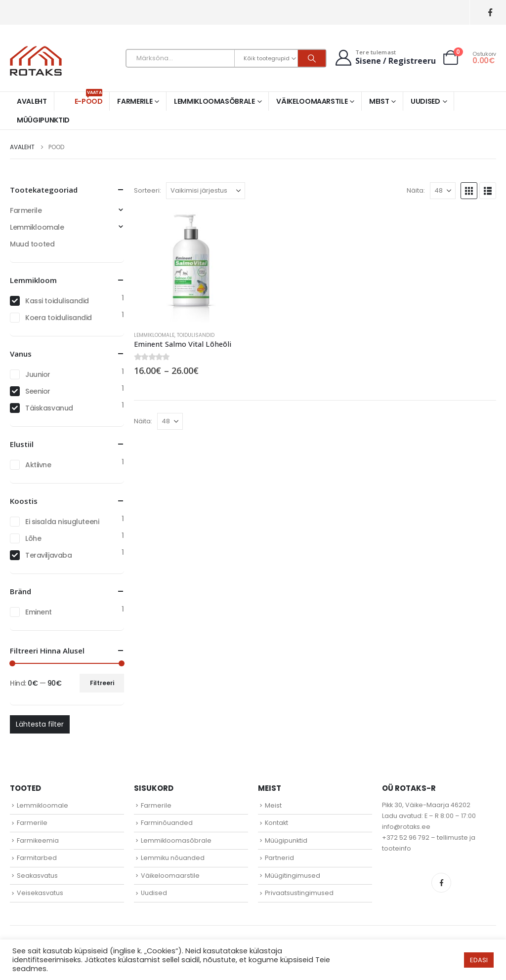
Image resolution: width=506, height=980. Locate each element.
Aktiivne (38, 465)
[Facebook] (490, 13)
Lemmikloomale (154, 335)
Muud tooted (32, 244)
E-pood (89, 99)
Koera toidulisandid (59, 318)
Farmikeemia (38, 840)
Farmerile (135, 101)
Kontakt (276, 823)
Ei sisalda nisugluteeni (62, 522)
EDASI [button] (479, 960)
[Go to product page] (191, 266)
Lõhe (33, 538)
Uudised (425, 101)
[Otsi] (312, 58)
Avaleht (32, 101)
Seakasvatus (37, 876)
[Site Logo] (36, 61)
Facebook (441, 883)
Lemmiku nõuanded (173, 858)
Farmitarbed (37, 858)
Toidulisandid (196, 335)
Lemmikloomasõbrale (214, 101)
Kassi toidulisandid (57, 301)
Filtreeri (102, 683)
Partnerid (279, 858)
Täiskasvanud (49, 408)
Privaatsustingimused (299, 893)
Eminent (39, 612)
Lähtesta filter (40, 724)
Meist (379, 101)
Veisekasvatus (40, 893)
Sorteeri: (148, 190)
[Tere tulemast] (384, 58)
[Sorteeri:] (206, 191)
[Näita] (443, 191)
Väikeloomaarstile (312, 101)
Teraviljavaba (49, 555)
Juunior (38, 374)
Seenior (38, 391)
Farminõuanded (167, 823)
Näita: (416, 190)
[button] (469, 191)
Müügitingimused (293, 876)
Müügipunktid (43, 120)
